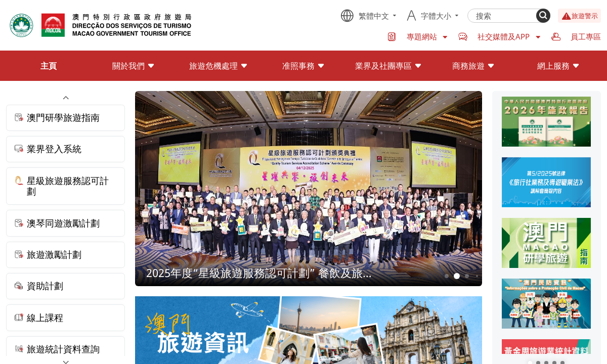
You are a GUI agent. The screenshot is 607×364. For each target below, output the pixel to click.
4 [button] (477, 276)
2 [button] (457, 276)
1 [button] (446, 276)
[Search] (543, 16)
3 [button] (467, 276)
